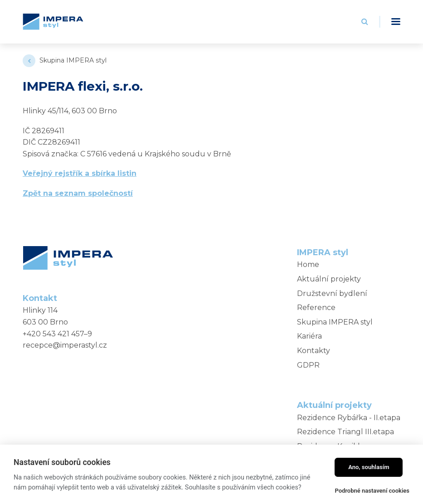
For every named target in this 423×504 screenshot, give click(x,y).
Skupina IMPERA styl (73, 60)
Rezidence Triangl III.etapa (345, 432)
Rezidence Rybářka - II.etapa (349, 418)
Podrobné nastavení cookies (372, 491)
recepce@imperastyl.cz (65, 345)
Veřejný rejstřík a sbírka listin (80, 173)
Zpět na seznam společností (78, 193)
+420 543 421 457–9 (57, 334)
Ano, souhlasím (369, 467)
